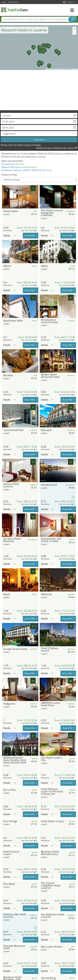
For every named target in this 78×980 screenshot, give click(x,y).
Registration (14, 2)
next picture (37, 197)
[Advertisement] (39, 90)
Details (9, 236)
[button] (38, 49)
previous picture (4, 197)
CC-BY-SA (75, 69)
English (71, 2)
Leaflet (48, 69)
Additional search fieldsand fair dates (55, 148)
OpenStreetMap (62, 69)
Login (4, 2)
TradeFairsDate (15, 10)
